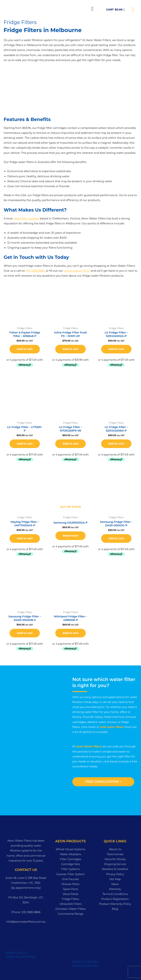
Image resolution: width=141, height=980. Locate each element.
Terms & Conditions (115, 894)
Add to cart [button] (25, 349)
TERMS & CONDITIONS (21, 957)
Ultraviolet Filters (71, 904)
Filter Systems (71, 869)
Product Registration (115, 899)
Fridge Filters (70, 899)
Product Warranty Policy (115, 904)
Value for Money (115, 859)
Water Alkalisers (70, 854)
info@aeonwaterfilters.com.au (26, 922)
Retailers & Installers (115, 869)
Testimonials (115, 854)
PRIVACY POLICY (17, 953)
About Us (115, 849)
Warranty (115, 889)
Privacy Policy (115, 874)
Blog (115, 909)
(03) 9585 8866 (35, 271)
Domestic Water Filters (71, 909)
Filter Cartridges (70, 859)
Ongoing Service (115, 864)
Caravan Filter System (70, 874)
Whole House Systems (70, 849)
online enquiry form (77, 271)
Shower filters (70, 884)
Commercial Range (70, 914)
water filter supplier (26, 219)
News (115, 884)
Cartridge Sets (70, 864)
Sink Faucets (70, 879)
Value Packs (70, 894)
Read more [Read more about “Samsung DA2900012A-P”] (70, 536)
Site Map (115, 879)
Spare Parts (71, 889)
